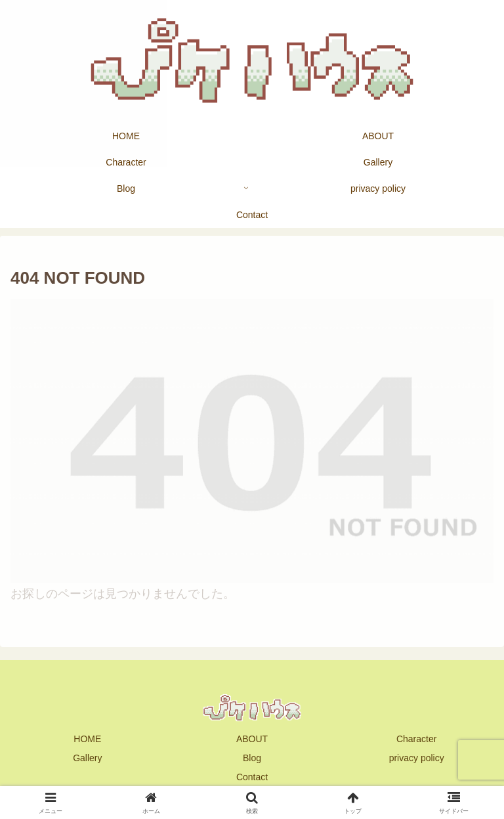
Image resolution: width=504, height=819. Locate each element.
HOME (87, 739)
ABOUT (252, 739)
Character (416, 739)
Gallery (87, 758)
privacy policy (417, 758)
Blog (252, 758)
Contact (252, 777)
